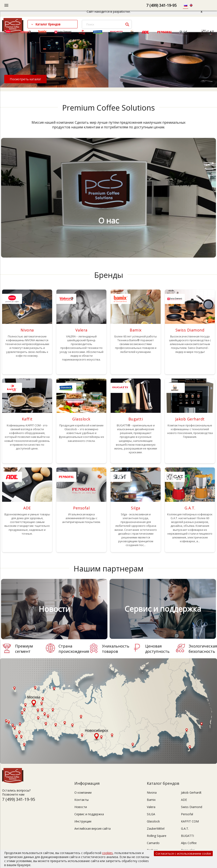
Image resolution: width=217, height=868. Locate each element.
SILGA (151, 814)
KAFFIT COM (190, 821)
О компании (83, 792)
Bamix (136, 330)
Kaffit (27, 419)
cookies (107, 853)
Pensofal (81, 508)
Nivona (27, 330)
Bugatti (136, 419)
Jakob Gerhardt (190, 419)
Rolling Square (157, 836)
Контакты (81, 800)
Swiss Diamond (190, 330)
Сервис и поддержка (89, 814)
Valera (81, 330)
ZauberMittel (156, 828)
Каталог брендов (48, 24)
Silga (136, 508)
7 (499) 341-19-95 (161, 5)
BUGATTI (187, 836)
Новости (81, 807)
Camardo (153, 843)
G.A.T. (190, 508)
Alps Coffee (189, 843)
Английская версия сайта (93, 828)
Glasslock (81, 419)
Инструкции (83, 821)
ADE (27, 508)
